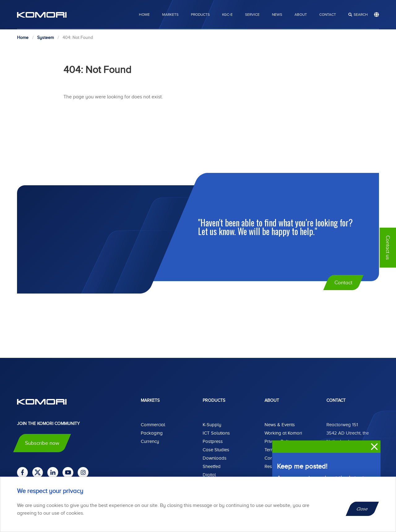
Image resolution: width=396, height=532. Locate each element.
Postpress (213, 441)
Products (200, 15)
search (361, 15)
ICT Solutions (216, 433)
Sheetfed (212, 466)
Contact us (388, 248)
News (277, 15)
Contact (328, 15)
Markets (170, 15)
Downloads (215, 458)
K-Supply (212, 425)
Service (252, 15)
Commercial (153, 425)
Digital (209, 475)
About (301, 15)
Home (144, 15)
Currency (150, 441)
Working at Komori (283, 433)
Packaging (152, 433)
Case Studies (216, 450)
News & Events (280, 425)
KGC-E (227, 15)
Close (362, 509)
